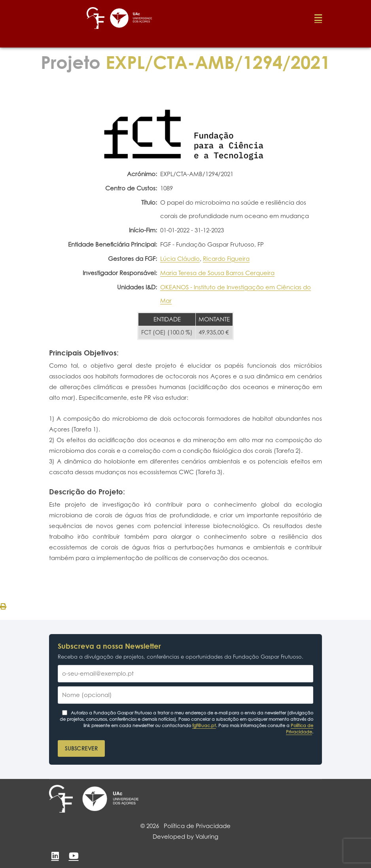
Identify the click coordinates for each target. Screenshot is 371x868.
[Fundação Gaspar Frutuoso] (61, 799)
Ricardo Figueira (226, 259)
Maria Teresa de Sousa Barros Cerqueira (217, 273)
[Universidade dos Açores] (110, 799)
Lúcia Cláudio (180, 259)
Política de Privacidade (300, 729)
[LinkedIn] (55, 856)
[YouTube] (74, 856)
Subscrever (81, 748)
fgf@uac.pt (204, 726)
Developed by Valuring (185, 837)
